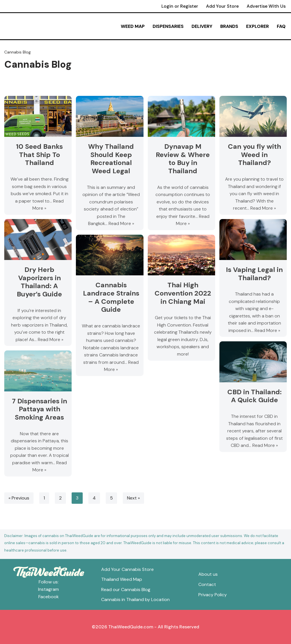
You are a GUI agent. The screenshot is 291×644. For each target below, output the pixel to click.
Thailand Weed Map (122, 579)
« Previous (19, 498)
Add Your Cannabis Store (127, 569)
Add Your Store (222, 6)
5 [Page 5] (111, 498)
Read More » (121, 224)
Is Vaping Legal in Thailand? (254, 274)
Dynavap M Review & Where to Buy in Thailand (183, 159)
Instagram (48, 589)
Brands (229, 26)
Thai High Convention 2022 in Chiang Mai (183, 293)
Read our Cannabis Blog (126, 590)
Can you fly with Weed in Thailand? (254, 155)
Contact (207, 584)
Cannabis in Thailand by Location (135, 599)
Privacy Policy (213, 595)
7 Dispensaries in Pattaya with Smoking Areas (40, 409)
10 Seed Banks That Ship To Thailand (39, 155)
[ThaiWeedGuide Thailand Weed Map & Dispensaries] (37, 26)
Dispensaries (168, 26)
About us (208, 574)
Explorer (257, 26)
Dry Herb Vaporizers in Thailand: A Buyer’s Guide (39, 282)
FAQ (281, 26)
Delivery (202, 26)
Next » (133, 498)
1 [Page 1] (44, 498)
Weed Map (133, 26)
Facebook (49, 597)
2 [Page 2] (60, 498)
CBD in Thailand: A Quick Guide (254, 396)
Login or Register (179, 6)
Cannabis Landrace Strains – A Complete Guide (111, 297)
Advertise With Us (266, 6)
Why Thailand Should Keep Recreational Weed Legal (111, 159)
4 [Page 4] (94, 498)
